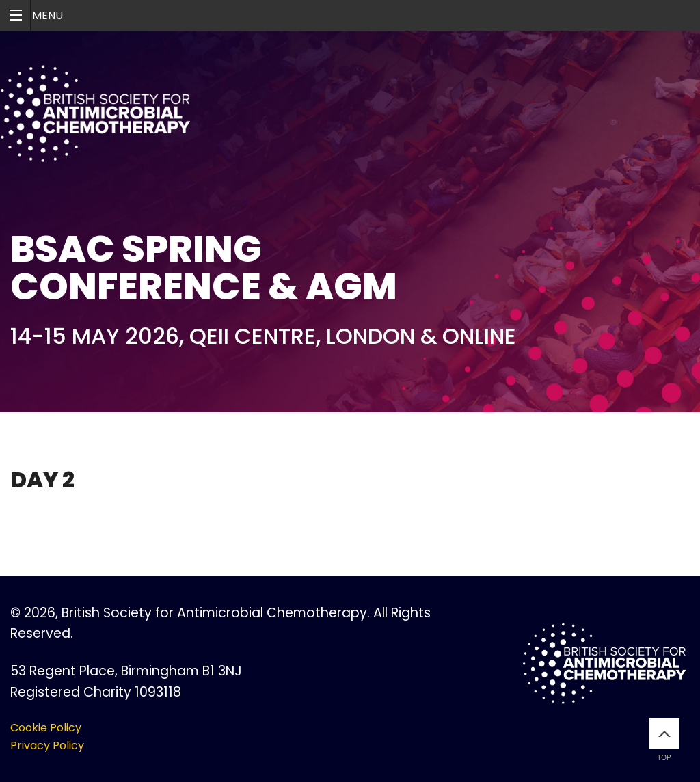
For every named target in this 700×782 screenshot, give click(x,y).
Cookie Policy (46, 728)
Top (664, 740)
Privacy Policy (47, 745)
